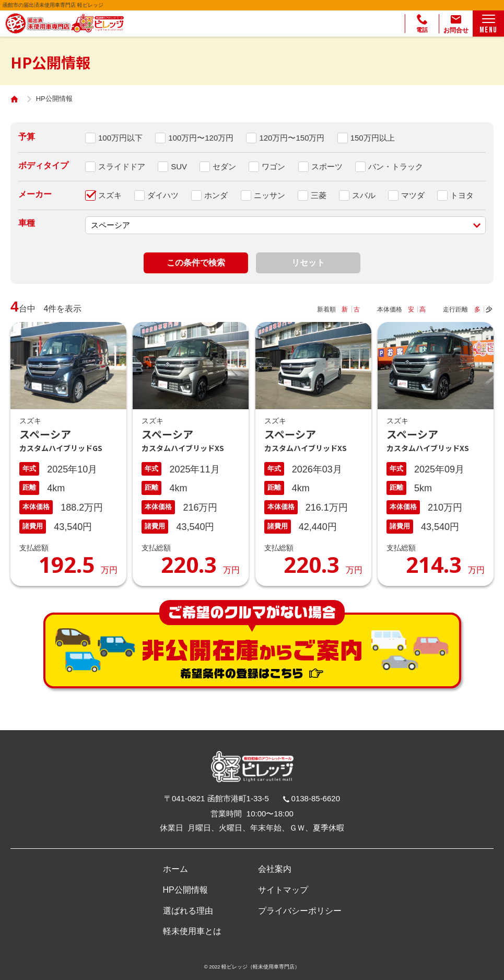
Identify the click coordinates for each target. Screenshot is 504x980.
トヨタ (462, 195)
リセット (308, 263)
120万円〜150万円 (292, 138)
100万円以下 (120, 138)
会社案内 (275, 869)
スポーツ (327, 166)
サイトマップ (283, 890)
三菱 (319, 195)
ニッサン (269, 195)
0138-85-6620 (316, 798)
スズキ (110, 195)
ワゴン (273, 166)
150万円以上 (373, 138)
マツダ (413, 195)
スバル (364, 195)
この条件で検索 (196, 263)
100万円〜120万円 (201, 138)
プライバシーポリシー (300, 911)
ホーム (175, 869)
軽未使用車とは (192, 931)
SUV (179, 166)
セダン (224, 166)
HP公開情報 (185, 890)
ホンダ (216, 195)
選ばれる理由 (188, 911)
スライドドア (122, 166)
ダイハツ (163, 195)
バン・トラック (396, 166)
